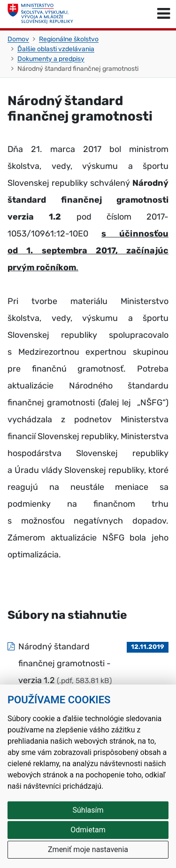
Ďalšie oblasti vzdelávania (56, 49)
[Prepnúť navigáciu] (164, 14)
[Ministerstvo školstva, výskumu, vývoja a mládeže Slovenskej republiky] (40, 14)
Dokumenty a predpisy (51, 59)
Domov (18, 39)
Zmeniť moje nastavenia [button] (88, 849)
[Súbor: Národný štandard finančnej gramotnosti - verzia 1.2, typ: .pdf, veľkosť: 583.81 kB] (88, 663)
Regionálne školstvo (69, 39)
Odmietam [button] (88, 830)
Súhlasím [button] (88, 810)
